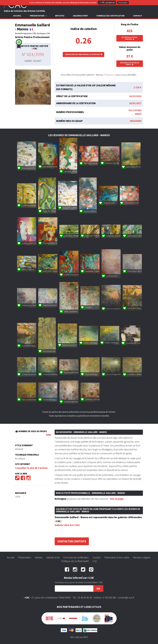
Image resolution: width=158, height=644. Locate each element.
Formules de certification (111, 16)
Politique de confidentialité (75, 561)
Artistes (60, 16)
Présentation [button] (37, 16)
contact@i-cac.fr (126, 598)
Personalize (123, 3)
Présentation (25, 557)
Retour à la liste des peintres (130, 38)
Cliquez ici (110, 75)
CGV (95, 561)
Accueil (17, 16)
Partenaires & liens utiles (117, 557)
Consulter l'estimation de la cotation (83, 54)
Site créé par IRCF (79, 637)
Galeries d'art (80, 16)
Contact (138, 16)
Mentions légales (142, 557)
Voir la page (117, 499)
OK (98, 588)
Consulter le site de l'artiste (31, 468)
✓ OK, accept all (107, 3)
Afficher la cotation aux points (130, 64)
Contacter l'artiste (72, 541)
